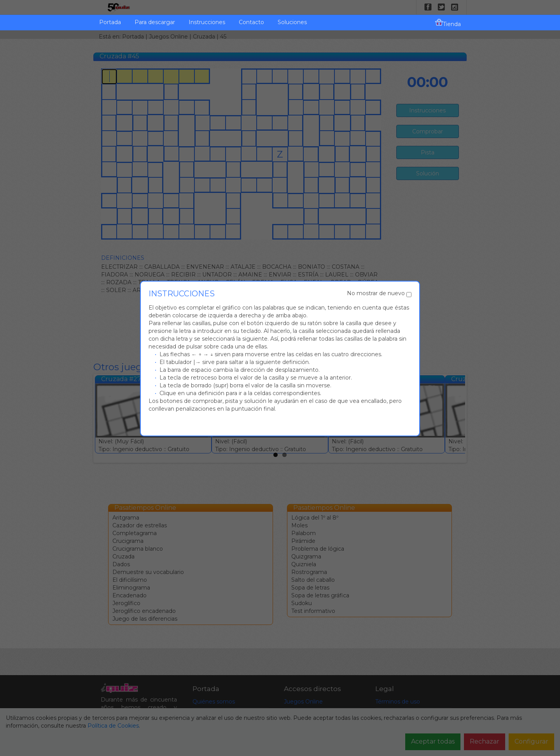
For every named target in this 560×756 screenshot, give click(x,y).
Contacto (251, 22)
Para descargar (155, 22)
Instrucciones (207, 22)
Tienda (448, 23)
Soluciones (292, 22)
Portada (110, 22)
